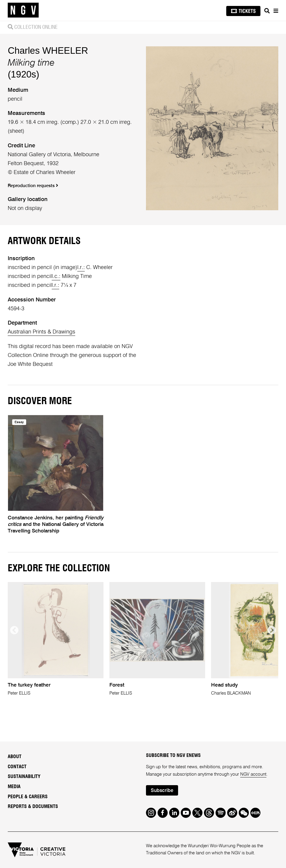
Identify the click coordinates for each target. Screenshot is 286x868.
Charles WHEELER (48, 51)
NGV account (253, 774)
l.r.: (81, 268)
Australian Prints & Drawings (41, 332)
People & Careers (28, 797)
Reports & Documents (33, 807)
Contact (17, 767)
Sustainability (24, 777)
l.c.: (56, 276)
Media (14, 787)
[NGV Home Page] (23, 10)
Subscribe (162, 791)
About (15, 757)
